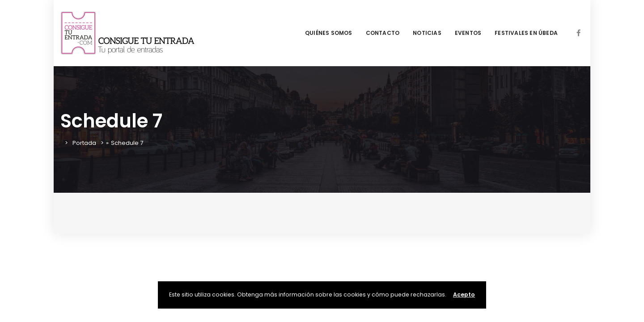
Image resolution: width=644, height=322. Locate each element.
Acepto (464, 294)
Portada (84, 143)
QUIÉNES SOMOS (329, 33)
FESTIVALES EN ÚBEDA (526, 33)
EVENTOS (468, 33)
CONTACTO (383, 33)
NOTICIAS (427, 33)
